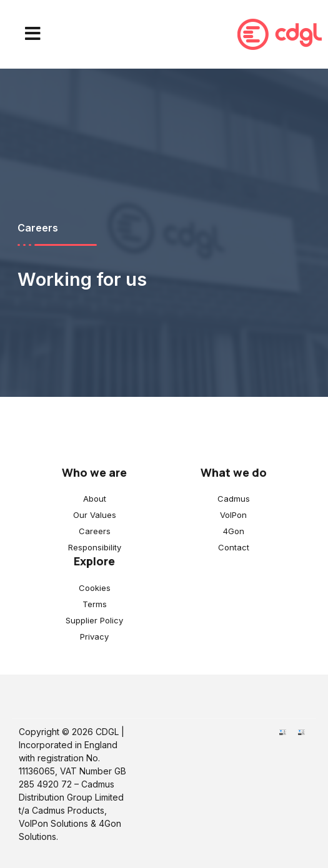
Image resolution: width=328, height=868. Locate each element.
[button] (33, 34)
